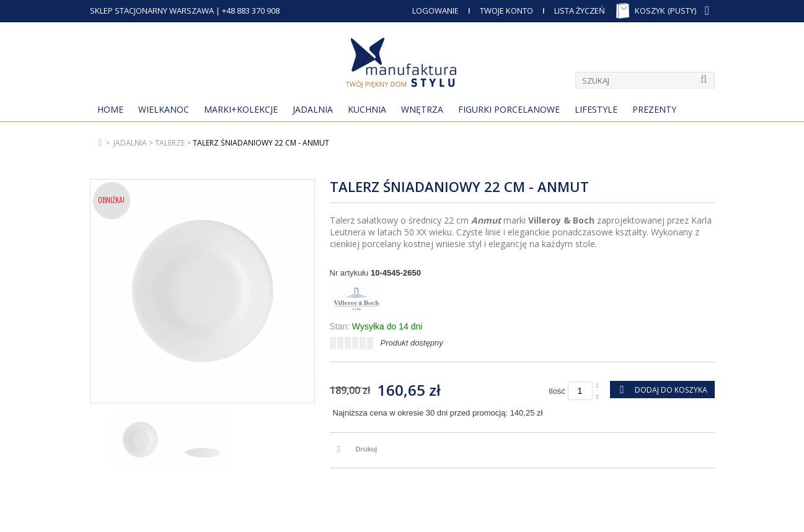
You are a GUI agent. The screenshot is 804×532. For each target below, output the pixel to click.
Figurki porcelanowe (509, 109)
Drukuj (367, 449)
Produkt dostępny (412, 343)
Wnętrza (422, 109)
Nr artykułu (349, 273)
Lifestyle (596, 109)
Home (110, 109)
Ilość (557, 391)
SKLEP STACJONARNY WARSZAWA (152, 11)
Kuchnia (367, 109)
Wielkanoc (164, 109)
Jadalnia (313, 109)
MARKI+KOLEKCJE (241, 109)
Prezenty (654, 109)
